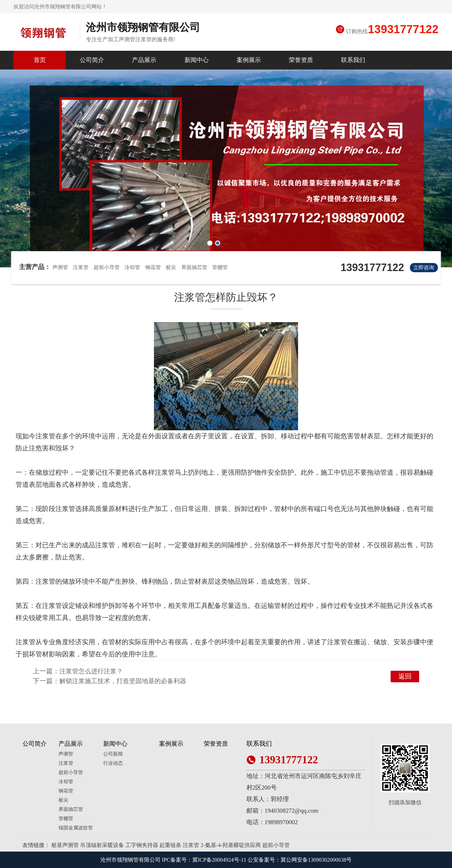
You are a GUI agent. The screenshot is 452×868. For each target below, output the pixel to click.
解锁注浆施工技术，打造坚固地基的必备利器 (123, 681)
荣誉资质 (301, 60)
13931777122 (403, 29)
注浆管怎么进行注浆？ (91, 671)
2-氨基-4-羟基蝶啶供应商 (231, 845)
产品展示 (144, 60)
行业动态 (113, 763)
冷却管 (132, 267)
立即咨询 (424, 268)
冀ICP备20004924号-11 (219, 860)
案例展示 (249, 60)
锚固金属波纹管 (76, 828)
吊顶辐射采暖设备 (102, 845)
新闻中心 (197, 60)
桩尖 (171, 267)
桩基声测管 (65, 845)
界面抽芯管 (194, 267)
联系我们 (353, 60)
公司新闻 (113, 754)
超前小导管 (107, 267)
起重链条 (170, 845)
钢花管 (153, 267)
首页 (40, 60)
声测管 (60, 267)
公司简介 (92, 60)
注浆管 (81, 267)
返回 (405, 676)
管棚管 (220, 267)
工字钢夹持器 (142, 845)
